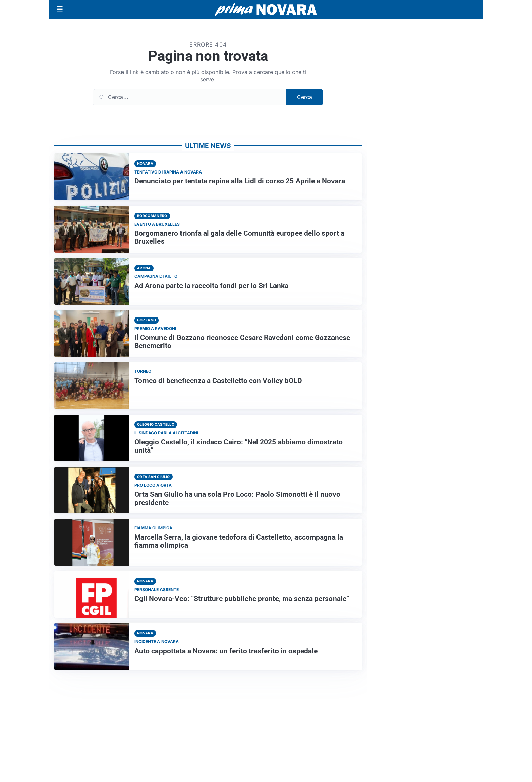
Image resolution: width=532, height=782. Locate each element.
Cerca (305, 97)
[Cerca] (189, 97)
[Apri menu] (60, 10)
